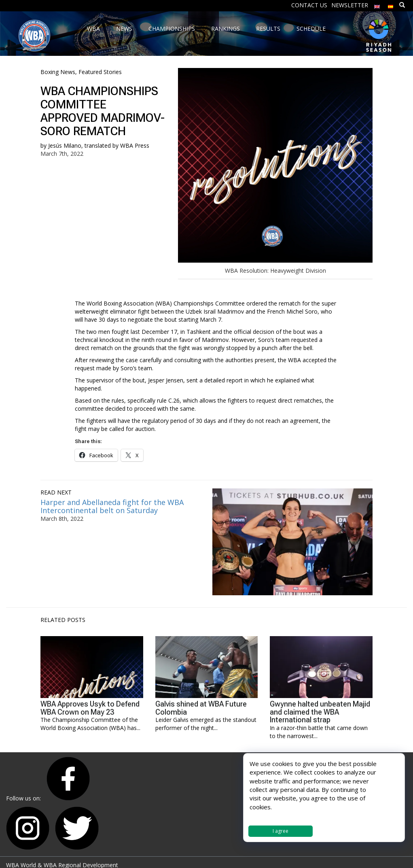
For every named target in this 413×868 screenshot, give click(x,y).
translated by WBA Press (117, 145)
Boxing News (58, 72)
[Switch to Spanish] (391, 5)
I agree (281, 831)
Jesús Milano (65, 145)
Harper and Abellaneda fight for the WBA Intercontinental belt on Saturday (112, 506)
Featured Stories (100, 72)
